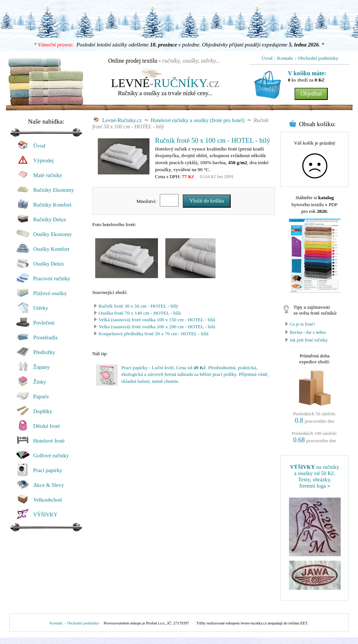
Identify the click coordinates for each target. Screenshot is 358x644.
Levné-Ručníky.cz (118, 120)
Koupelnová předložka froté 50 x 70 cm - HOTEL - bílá (154, 334)
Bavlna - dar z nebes (308, 332)
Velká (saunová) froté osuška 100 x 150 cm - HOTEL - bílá (157, 320)
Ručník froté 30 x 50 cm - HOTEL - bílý (138, 306)
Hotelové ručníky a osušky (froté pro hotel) (198, 120)
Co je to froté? (302, 324)
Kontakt (56, 623)
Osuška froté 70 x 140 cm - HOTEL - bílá (140, 313)
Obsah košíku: (317, 124)
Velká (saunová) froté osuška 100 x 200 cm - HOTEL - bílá (157, 327)
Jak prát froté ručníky (309, 340)
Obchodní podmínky (83, 623)
